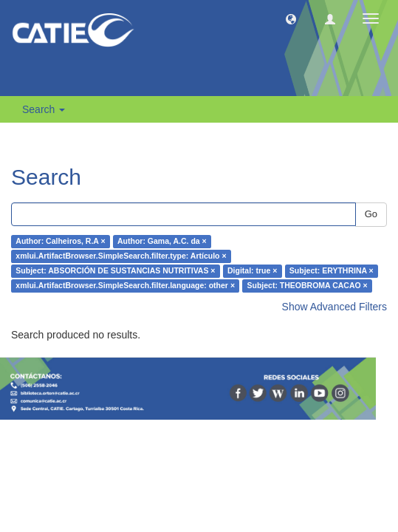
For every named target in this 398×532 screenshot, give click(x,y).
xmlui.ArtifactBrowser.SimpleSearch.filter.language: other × (125, 286)
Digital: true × (252, 271)
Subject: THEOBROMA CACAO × (308, 286)
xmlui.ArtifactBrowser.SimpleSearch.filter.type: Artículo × (121, 256)
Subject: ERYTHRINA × (332, 271)
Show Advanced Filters (334, 307)
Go (371, 214)
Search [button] (44, 109)
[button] (291, 18)
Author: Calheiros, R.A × (60, 242)
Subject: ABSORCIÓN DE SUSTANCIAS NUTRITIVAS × (115, 271)
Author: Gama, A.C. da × (162, 242)
